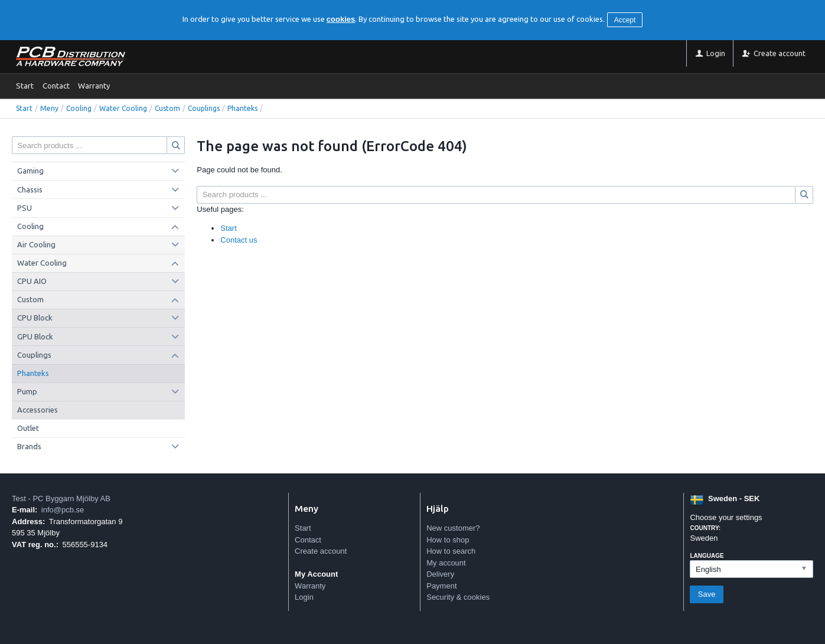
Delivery (440, 574)
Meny (49, 108)
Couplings (204, 108)
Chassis (30, 189)
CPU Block (35, 318)
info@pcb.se (63, 510)
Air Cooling (36, 244)
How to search (451, 551)
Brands (29, 446)
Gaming (30, 171)
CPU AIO (32, 281)
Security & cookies (458, 597)
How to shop (448, 540)
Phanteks (242, 108)
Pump (27, 391)
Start (25, 86)
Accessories (37, 410)
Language (707, 556)
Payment (441, 586)
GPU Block (35, 336)
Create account (321, 551)
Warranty (94, 86)
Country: (705, 528)
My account (446, 563)
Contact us (239, 240)
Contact (56, 86)
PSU (25, 208)
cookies (341, 19)
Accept (625, 20)
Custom (167, 108)
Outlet (28, 428)
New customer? (453, 528)
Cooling (79, 108)
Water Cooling (123, 108)
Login (304, 597)
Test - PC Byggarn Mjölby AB (61, 498)
